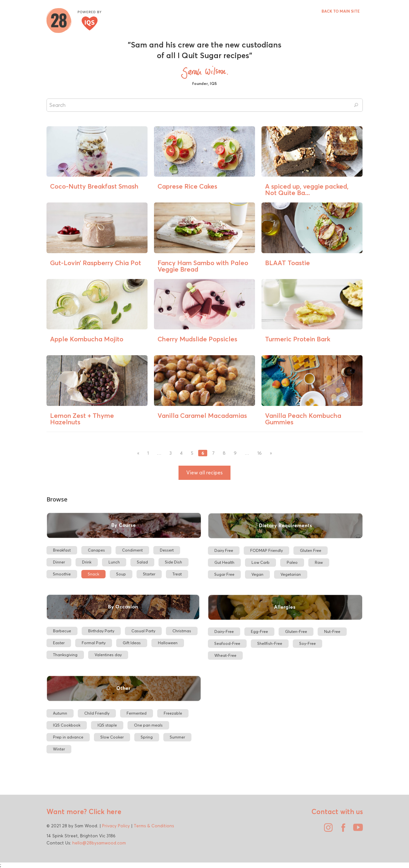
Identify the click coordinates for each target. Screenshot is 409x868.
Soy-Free (307, 643)
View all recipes (204, 473)
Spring (147, 737)
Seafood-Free (227, 643)
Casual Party (143, 631)
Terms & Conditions (154, 826)
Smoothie (62, 574)
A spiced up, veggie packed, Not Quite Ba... (307, 189)
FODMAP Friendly (266, 550)
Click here (104, 811)
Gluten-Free (296, 631)
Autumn (60, 713)
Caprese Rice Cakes (187, 186)
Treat (177, 574)
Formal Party (94, 643)
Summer (177, 737)
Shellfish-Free (270, 643)
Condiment (132, 550)
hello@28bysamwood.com (99, 843)
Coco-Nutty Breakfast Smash (94, 186)
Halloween (168, 643)
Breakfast (62, 550)
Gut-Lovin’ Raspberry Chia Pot (96, 263)
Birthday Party (101, 631)
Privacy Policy (116, 826)
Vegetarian (291, 574)
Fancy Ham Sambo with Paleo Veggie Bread (203, 266)
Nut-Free (332, 631)
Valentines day (108, 655)
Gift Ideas (132, 643)
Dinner (59, 562)
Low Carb (261, 562)
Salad (142, 562)
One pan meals (148, 725)
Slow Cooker (112, 737)
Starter (149, 574)
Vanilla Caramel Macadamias (202, 415)
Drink (87, 562)
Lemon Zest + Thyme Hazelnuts (82, 419)
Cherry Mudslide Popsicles (197, 339)
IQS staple (107, 725)
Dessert (167, 550)
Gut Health (224, 562)
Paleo (292, 562)
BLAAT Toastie (287, 263)
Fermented (137, 713)
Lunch (114, 562)
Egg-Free (259, 631)
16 (260, 453)
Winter (59, 749)
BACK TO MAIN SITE (341, 11)
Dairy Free (224, 550)
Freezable (173, 713)
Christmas (182, 631)
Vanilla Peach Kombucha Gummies (303, 419)
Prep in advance (68, 737)
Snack (93, 574)
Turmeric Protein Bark (298, 339)
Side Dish (174, 562)
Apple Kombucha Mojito (87, 339)
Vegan (257, 574)
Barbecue (62, 631)
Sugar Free (224, 574)
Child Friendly (97, 713)
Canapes (96, 550)
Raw (319, 562)
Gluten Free (311, 550)
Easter (59, 643)
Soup (121, 574)
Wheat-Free (225, 655)
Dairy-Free (224, 631)
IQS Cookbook (67, 725)
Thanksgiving (65, 655)
